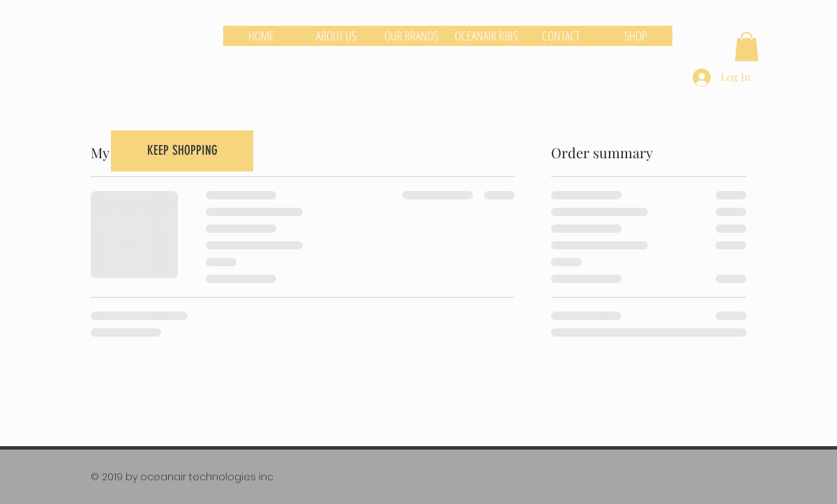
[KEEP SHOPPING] (182, 151)
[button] (747, 47)
